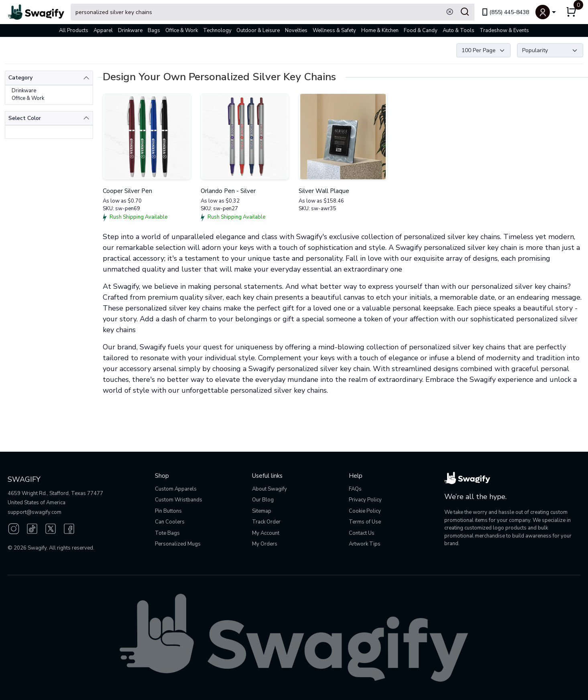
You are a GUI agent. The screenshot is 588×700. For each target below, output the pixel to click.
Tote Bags (167, 533)
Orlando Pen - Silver (228, 191)
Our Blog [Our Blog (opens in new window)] (263, 500)
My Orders (265, 544)
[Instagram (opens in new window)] (14, 528)
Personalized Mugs (178, 544)
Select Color (25, 118)
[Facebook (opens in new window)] (69, 528)
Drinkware (130, 30)
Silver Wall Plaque (324, 191)
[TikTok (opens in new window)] (32, 528)
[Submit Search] (465, 12)
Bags (154, 30)
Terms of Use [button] (365, 522)
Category (20, 78)
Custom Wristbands (179, 500)
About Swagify (270, 489)
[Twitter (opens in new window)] (51, 528)
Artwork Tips (365, 544)
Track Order (266, 522)
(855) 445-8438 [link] (505, 12)
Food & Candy (421, 30)
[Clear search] (450, 12)
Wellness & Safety (334, 30)
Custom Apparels (176, 489)
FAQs (355, 489)
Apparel (103, 30)
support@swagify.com (35, 512)
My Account (266, 533)
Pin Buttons (168, 511)
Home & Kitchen (380, 30)
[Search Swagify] (273, 12)
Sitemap (262, 511)
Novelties (296, 30)
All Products (74, 30)
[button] (546, 12)
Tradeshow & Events (504, 30)
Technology (217, 30)
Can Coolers (170, 522)
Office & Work (182, 30)
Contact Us (362, 533)
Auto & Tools (459, 30)
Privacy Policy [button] (365, 500)
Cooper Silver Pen (127, 191)
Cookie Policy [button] (365, 511)
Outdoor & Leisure (258, 30)
